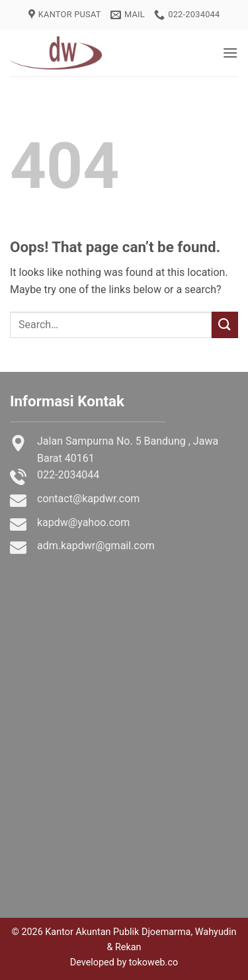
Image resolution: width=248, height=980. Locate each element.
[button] (230, 53)
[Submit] (225, 325)
